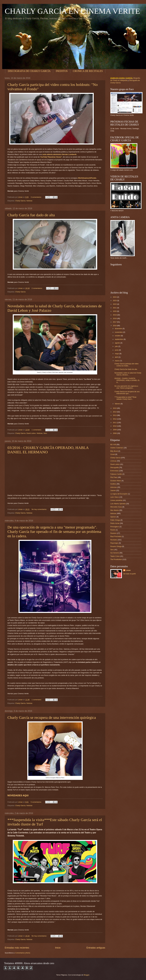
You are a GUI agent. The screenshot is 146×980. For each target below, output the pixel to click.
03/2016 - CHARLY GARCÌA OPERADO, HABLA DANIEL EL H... (127, 380)
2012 (115, 419)
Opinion (113, 517)
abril (117, 357)
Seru (45, 433)
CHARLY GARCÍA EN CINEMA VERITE (72, 11)
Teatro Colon (115, 556)
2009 (115, 430)
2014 (115, 412)
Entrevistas (114, 471)
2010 (115, 426)
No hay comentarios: (40, 509)
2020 (115, 311)
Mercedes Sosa (116, 507)
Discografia (114, 467)
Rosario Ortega (116, 546)
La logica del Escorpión (119, 494)
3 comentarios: (36, 197)
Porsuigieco (115, 527)
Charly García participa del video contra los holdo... (126, 365)
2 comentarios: (37, 288)
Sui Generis (115, 553)
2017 (115, 322)
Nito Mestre (115, 510)
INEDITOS (62, 71)
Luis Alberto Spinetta (118, 504)
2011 (115, 423)
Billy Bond (114, 451)
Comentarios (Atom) (23, 953)
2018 (115, 318)
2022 (115, 304)
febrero (118, 404)
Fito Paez (114, 477)
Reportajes (114, 543)
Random (113, 533)
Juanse (113, 490)
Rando (113, 530)
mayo (117, 354)
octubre (118, 336)
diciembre (119, 329)
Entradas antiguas (96, 948)
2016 (115, 326)
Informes (114, 487)
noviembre (119, 332)
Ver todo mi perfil (129, 574)
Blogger (87, 975)
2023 (115, 301)
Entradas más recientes (17, 948)
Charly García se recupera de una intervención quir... (127, 393)
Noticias (29, 201)
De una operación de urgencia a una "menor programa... (126, 387)
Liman (128, 570)
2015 (115, 408)
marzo (117, 361)
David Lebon (31, 433)
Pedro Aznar (115, 523)
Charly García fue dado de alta (31, 215)
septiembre (119, 339)
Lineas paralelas (116, 500)
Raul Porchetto (116, 536)
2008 (115, 433)
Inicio (58, 948)
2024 (115, 297)
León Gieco (115, 497)
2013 (115, 415)
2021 (115, 308)
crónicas (113, 461)
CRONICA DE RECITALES (88, 71)
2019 (115, 315)
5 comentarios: (36, 802)
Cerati (113, 454)
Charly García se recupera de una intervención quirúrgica (52, 717)
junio (117, 350)
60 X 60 (113, 444)
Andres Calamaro (117, 448)
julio (117, 346)
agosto (118, 343)
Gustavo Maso (116, 481)
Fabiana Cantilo (116, 474)
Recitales (114, 540)
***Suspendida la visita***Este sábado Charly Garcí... (125, 398)
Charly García (20, 201)
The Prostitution (116, 559)
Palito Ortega (115, 520)
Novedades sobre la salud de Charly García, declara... (128, 374)
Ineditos (113, 484)
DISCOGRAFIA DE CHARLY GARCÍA (29, 71)
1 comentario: (37, 430)
